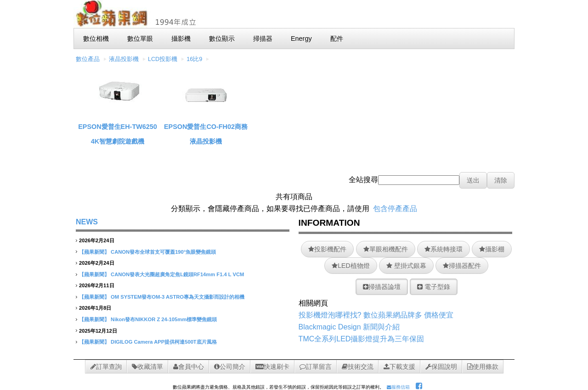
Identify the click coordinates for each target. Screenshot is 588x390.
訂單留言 (316, 367)
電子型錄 (434, 287)
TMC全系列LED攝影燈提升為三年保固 (362, 339)
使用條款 (483, 367)
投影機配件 (327, 249)
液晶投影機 (124, 59)
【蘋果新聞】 (94, 252)
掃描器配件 (462, 266)
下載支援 (399, 367)
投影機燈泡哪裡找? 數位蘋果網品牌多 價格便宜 (376, 315)
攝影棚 (492, 249)
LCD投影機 (163, 59)
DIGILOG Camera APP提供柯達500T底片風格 (164, 342)
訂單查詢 (106, 367)
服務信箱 (398, 387)
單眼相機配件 (386, 249)
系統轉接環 (444, 249)
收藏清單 (147, 367)
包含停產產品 (395, 209)
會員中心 (189, 367)
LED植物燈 (351, 266)
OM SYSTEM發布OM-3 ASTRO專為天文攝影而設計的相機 (178, 297)
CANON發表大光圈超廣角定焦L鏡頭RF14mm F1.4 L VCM (177, 274)
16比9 (194, 59)
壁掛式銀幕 (406, 266)
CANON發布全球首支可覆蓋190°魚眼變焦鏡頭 (163, 252)
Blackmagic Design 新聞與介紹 (349, 327)
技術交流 (358, 367)
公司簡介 (230, 367)
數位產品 (88, 59)
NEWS (87, 222)
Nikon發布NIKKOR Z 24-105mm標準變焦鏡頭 (164, 319)
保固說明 (441, 367)
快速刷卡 (272, 367)
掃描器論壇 (382, 287)
